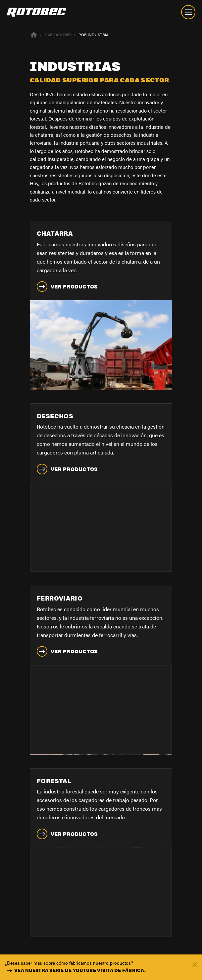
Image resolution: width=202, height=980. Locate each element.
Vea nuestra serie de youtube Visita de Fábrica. (75, 970)
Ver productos (67, 286)
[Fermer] (195, 964)
